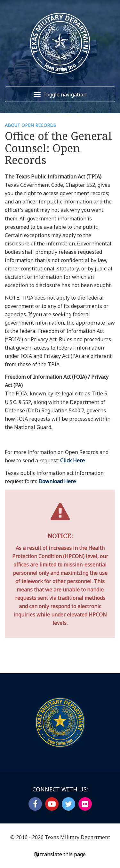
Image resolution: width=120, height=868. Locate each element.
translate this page (60, 854)
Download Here (57, 481)
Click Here (72, 460)
